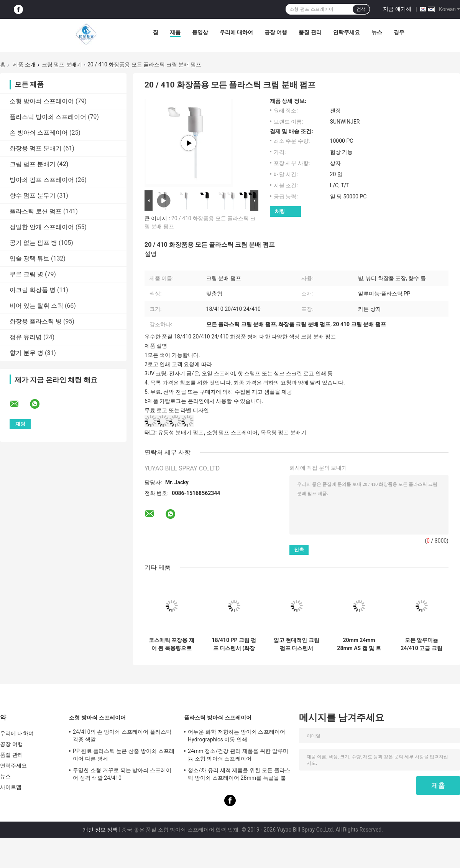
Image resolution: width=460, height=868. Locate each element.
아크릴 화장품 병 (33, 290)
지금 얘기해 (397, 9)
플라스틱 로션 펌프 (36, 211)
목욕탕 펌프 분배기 (283, 432)
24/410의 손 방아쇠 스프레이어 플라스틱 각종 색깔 (122, 736)
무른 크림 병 (26, 274)
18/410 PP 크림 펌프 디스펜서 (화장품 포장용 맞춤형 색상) (234, 644)
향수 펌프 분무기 (33, 196)
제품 (175, 32)
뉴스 (377, 32)
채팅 (280, 211)
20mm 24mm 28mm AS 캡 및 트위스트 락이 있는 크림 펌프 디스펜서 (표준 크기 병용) (359, 644)
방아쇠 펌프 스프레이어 (42, 180)
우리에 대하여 (236, 32)
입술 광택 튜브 (30, 258)
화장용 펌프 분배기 (36, 148)
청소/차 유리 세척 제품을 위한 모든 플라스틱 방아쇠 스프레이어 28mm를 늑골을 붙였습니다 (239, 775)
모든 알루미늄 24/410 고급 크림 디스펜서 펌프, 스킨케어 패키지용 (421, 644)
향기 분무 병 (26, 353)
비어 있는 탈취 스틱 (36, 306)
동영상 (200, 32)
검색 (361, 9)
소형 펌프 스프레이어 (232, 432)
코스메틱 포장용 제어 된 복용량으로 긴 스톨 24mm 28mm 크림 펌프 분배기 (172, 644)
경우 (399, 32)
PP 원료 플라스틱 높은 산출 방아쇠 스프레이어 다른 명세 (124, 755)
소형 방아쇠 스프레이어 (42, 101)
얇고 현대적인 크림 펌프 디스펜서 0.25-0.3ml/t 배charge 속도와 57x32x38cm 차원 (297, 644)
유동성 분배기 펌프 (181, 432)
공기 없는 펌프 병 (33, 243)
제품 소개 (24, 64)
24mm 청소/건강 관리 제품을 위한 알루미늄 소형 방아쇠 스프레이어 (238, 755)
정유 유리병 (26, 337)
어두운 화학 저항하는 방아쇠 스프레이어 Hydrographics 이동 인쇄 (237, 736)
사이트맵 (11, 787)
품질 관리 (310, 32)
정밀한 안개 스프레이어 (42, 227)
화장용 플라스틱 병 (36, 321)
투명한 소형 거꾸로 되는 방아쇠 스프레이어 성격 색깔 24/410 (122, 774)
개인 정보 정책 (100, 830)
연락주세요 (347, 32)
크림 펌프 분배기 (62, 64)
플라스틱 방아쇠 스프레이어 (48, 117)
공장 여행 (276, 32)
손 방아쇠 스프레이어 (39, 133)
